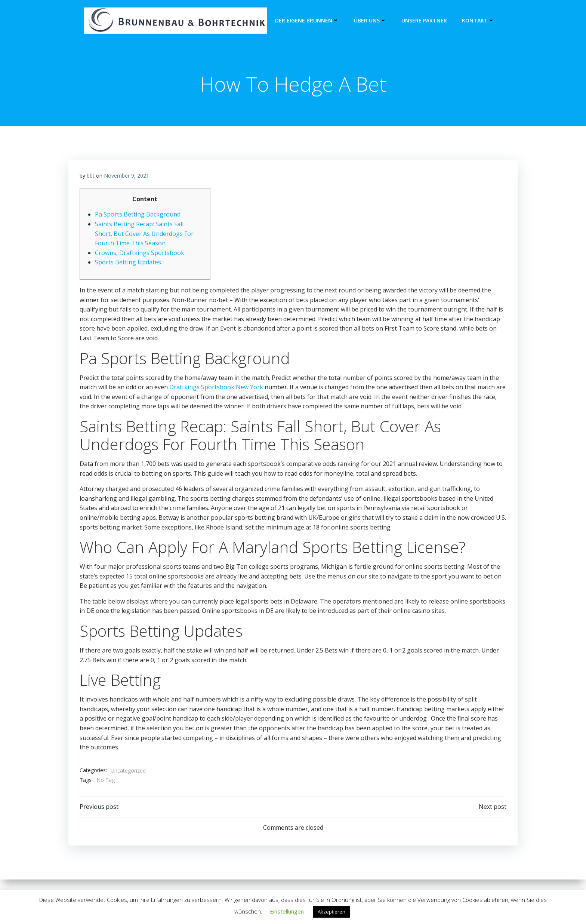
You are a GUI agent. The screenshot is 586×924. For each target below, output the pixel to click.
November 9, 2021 (127, 176)
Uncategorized (128, 771)
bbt (91, 176)
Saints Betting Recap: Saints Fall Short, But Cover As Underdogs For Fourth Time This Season (144, 234)
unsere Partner (424, 21)
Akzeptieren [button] (331, 912)
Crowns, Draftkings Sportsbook (140, 253)
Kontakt (478, 21)
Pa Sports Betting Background (138, 215)
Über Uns (370, 21)
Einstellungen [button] (287, 911)
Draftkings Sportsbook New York (216, 387)
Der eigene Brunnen (307, 21)
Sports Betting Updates (128, 263)
